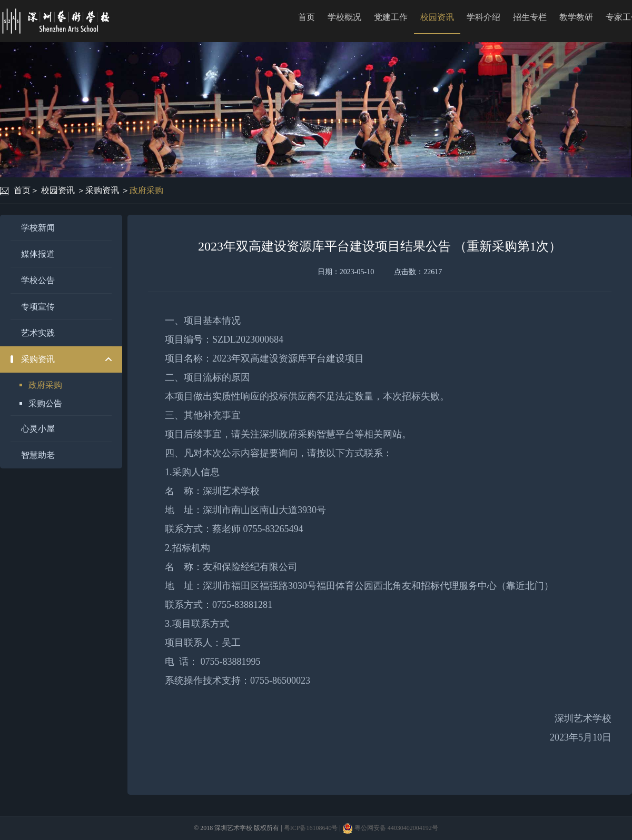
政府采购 (146, 190)
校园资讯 (437, 17)
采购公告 (45, 403)
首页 (307, 17)
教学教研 (576, 17)
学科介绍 (483, 17)
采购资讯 (102, 190)
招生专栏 (530, 17)
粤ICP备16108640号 (311, 828)
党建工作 (391, 17)
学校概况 (344, 17)
